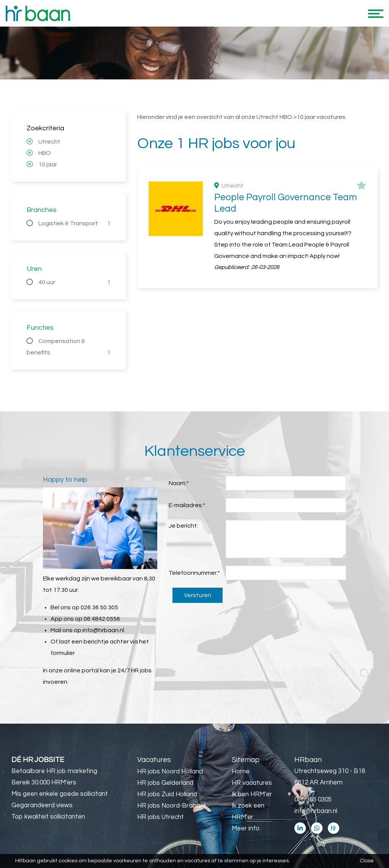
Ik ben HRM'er (252, 794)
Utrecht (49, 142)
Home (241, 772)
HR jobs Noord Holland (170, 772)
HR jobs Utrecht (161, 817)
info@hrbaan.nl (103, 630)
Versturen (198, 595)
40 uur (74, 282)
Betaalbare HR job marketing (54, 771)
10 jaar (48, 164)
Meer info (246, 828)
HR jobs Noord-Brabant (172, 806)
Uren (34, 269)
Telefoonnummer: (194, 573)
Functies (40, 328)
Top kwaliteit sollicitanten (48, 817)
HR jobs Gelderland (165, 783)
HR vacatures (252, 783)
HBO (45, 153)
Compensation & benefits (69, 348)
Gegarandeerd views (42, 805)
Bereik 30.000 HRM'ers (44, 783)
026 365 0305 (313, 800)
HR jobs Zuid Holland (167, 794)
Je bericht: (183, 526)
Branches (42, 210)
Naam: (179, 483)
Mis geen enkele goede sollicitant (60, 794)
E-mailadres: (187, 505)
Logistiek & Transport (74, 223)
